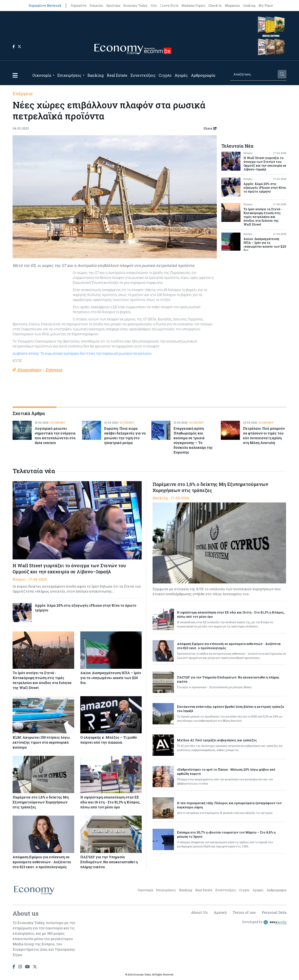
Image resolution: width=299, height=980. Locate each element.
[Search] (254, 74)
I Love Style (169, 5)
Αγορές (181, 75)
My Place (266, 5)
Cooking (249, 5)
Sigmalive (79, 5)
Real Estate (117, 75)
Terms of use (243, 914)
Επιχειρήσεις (69, 75)
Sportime (113, 5)
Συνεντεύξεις (143, 75)
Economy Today (135, 5)
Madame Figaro (193, 5)
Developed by (264, 924)
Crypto (165, 75)
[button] (15, 75)
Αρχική (218, 914)
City (154, 5)
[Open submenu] (54, 75)
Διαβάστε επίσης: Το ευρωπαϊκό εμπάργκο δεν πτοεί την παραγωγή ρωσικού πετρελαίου (83, 353)
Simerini (96, 5)
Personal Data (274, 914)
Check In (215, 5)
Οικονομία (42, 75)
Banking (96, 75)
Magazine (232, 5)
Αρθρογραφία (203, 75)
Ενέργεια (23, 94)
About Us (197, 914)
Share (210, 128)
